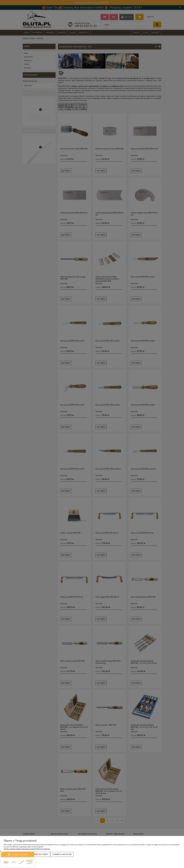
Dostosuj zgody (41, 854)
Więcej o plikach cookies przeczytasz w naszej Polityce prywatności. (27, 849)
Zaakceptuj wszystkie (62, 854)
